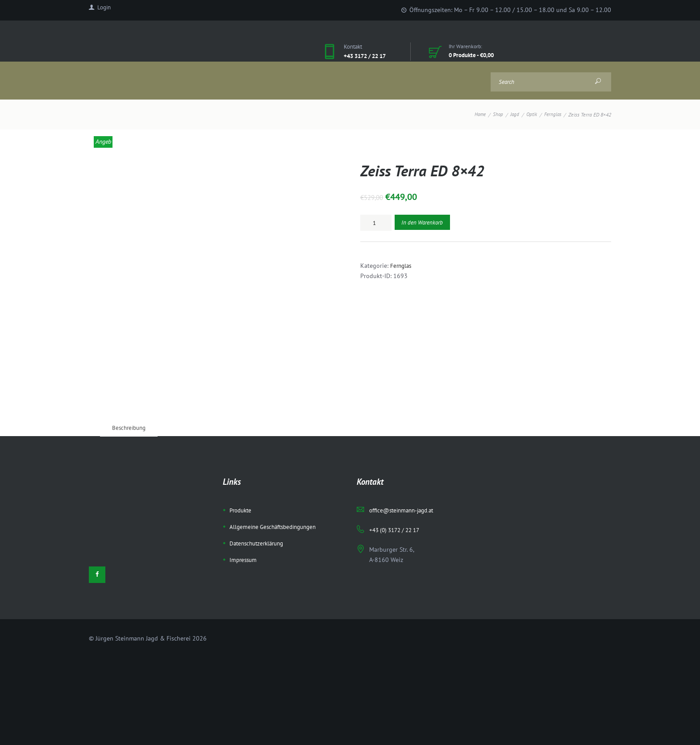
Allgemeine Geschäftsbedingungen (277, 466)
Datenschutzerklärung (259, 482)
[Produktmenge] (376, 223)
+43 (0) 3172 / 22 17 (398, 469)
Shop (495, 114)
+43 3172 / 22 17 (368, 56)
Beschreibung (131, 366)
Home (476, 114)
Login (105, 9)
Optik (529, 114)
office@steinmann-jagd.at (405, 449)
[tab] (131, 366)
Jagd (512, 114)
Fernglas (552, 114)
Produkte (242, 449)
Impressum (244, 498)
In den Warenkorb (425, 223)
